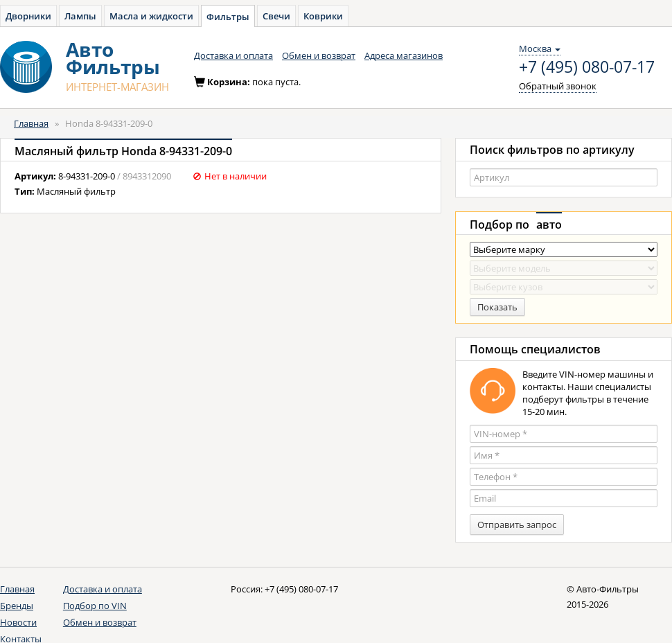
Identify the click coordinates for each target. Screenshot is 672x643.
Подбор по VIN (95, 606)
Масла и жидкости (151, 16)
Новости (18, 622)
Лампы (80, 16)
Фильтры (228, 17)
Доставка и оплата (233, 55)
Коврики (323, 16)
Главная (31, 123)
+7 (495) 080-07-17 (587, 67)
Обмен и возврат (319, 55)
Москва (540, 49)
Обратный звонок (558, 86)
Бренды (17, 606)
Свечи (276, 16)
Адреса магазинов (404, 55)
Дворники (28, 16)
